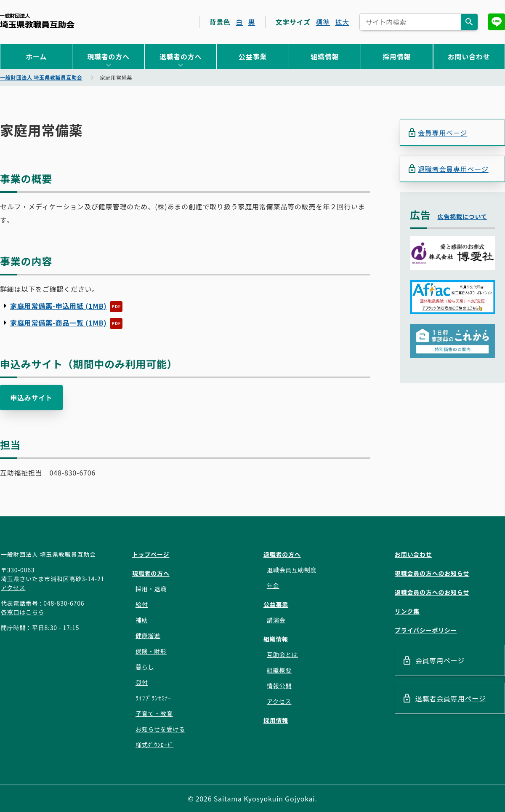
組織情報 (325, 56)
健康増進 (148, 636)
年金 (273, 585)
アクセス (13, 588)
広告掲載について (462, 216)
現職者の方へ (108, 56)
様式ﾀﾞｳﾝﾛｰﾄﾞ (154, 745)
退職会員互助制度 (292, 570)
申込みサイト (31, 398)
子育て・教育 (154, 713)
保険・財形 (151, 651)
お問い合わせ (469, 56)
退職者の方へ (181, 56)
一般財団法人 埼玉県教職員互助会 (37, 21)
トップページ (151, 554)
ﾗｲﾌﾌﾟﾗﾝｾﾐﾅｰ (153, 698)
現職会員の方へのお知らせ (432, 573)
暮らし (145, 667)
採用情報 (397, 56)
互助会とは (282, 654)
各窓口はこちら (23, 612)
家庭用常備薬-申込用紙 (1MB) (58, 306)
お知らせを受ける (160, 729)
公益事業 (253, 56)
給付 (142, 604)
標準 (323, 22)
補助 (142, 620)
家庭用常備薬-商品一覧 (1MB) (58, 323)
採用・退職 (151, 589)
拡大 (342, 22)
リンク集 (407, 611)
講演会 (276, 620)
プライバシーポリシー (426, 630)
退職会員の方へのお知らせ (432, 592)
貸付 (142, 682)
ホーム (36, 56)
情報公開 (279, 686)
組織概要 (279, 670)
